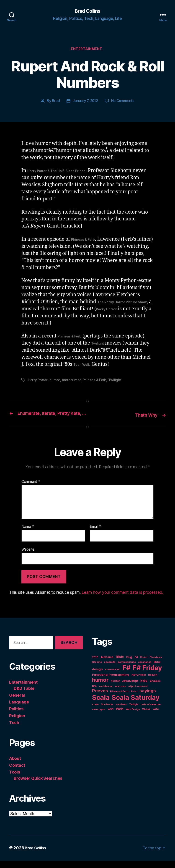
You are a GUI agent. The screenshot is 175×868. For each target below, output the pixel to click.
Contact (17, 773)
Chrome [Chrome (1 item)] (97, 669)
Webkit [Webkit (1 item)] (146, 717)
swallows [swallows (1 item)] (121, 712)
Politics (16, 716)
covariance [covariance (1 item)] (145, 669)
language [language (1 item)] (155, 688)
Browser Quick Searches (38, 786)
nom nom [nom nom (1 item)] (121, 694)
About (15, 766)
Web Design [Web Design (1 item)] (133, 717)
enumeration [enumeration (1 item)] (112, 677)
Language (19, 709)
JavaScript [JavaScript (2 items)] (130, 688)
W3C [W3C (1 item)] (111, 717)
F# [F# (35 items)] (126, 675)
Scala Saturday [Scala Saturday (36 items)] (135, 705)
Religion (17, 723)
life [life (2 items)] (94, 693)
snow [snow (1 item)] (95, 712)
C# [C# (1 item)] (136, 665)
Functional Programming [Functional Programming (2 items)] (111, 682)
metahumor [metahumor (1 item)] (106, 694)
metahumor (72, 381)
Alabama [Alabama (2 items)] (107, 664)
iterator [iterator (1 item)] (115, 688)
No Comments (123, 102)
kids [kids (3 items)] (144, 688)
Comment (31, 489)
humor (55, 381)
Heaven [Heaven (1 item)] (153, 682)
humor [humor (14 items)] (100, 687)
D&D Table (24, 696)
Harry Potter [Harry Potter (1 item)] (139, 682)
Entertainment (87, 50)
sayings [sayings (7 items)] (148, 698)
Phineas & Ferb (95, 381)
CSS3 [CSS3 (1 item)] (157, 669)
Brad (55, 102)
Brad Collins (87, 11)
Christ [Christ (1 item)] (144, 665)
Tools (15, 779)
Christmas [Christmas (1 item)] (156, 665)
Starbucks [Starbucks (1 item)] (107, 712)
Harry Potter (38, 381)
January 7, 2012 (85, 102)
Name (28, 534)
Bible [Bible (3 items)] (120, 664)
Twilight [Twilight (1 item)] (134, 712)
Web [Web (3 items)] (120, 716)
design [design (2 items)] (97, 676)
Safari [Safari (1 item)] (134, 699)
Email (95, 534)
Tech (14, 730)
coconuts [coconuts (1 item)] (110, 669)
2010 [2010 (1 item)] (95, 665)
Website (28, 557)
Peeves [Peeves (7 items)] (100, 698)
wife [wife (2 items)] (156, 716)
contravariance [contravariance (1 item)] (127, 669)
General (17, 702)
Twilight (116, 381)
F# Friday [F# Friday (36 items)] (147, 675)
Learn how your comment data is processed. (122, 600)
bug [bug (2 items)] (129, 664)
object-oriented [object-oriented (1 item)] (138, 694)
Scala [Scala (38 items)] (101, 705)
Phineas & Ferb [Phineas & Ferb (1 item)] (119, 699)
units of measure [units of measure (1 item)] (151, 712)
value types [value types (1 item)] (99, 717)
